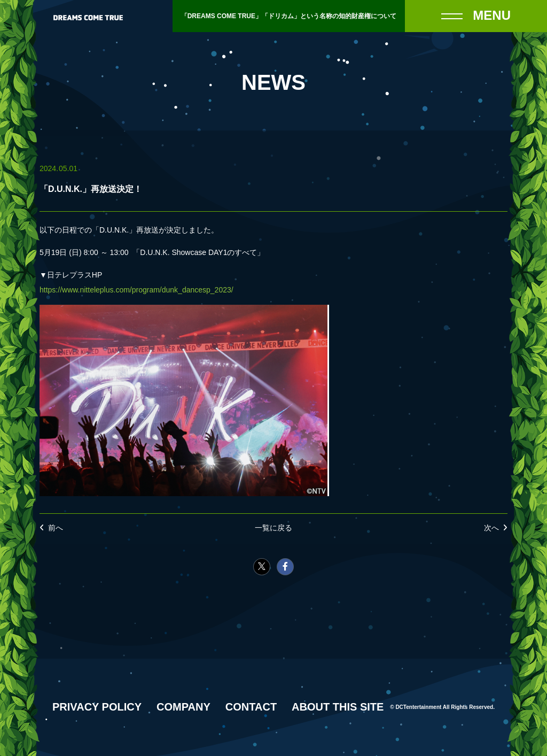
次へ (491, 528)
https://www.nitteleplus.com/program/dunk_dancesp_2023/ (136, 290)
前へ (56, 528)
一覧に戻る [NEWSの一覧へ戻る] (273, 528)
